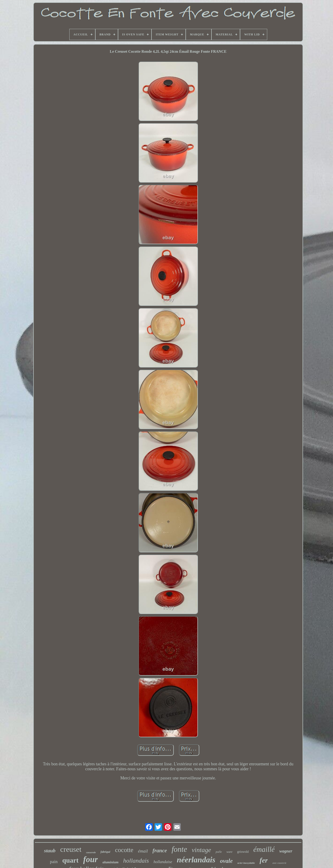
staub (50, 851)
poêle (219, 852)
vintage (201, 850)
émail (143, 851)
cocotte (124, 850)
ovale (226, 861)
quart (70, 860)
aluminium (111, 862)
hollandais (136, 861)
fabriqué (105, 852)
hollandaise (163, 862)
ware (229, 852)
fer (264, 860)
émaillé (264, 849)
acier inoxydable (246, 863)
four (90, 859)
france (160, 851)
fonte (179, 849)
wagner (286, 851)
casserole (91, 852)
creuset (71, 849)
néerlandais (196, 860)
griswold (243, 852)
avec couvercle (279, 863)
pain (54, 862)
